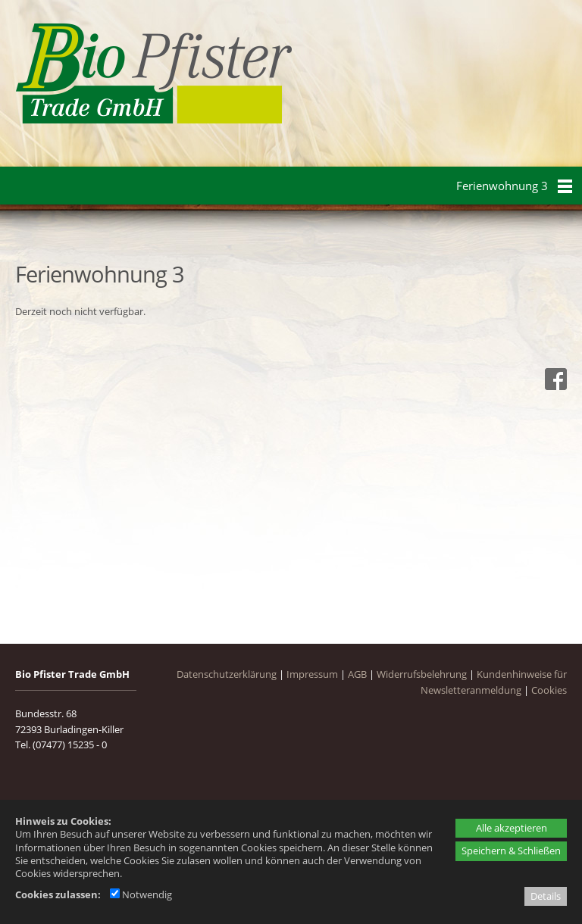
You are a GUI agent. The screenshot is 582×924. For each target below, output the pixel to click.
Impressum (312, 674)
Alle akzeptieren (512, 828)
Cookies (549, 690)
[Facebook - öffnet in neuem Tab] (554, 386)
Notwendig (141, 894)
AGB (357, 674)
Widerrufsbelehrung (422, 674)
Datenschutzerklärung (227, 674)
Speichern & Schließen (511, 851)
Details (546, 896)
